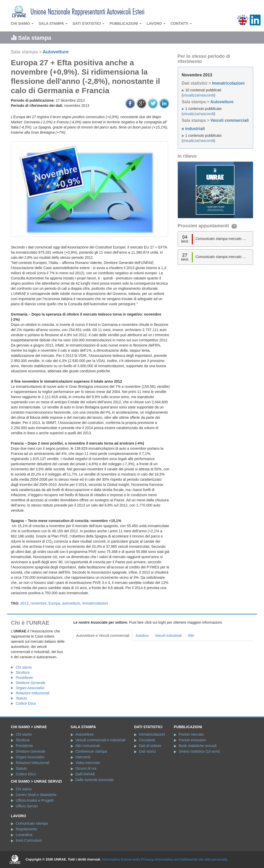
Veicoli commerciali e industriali (101, 740)
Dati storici (147, 751)
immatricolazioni (95, 603)
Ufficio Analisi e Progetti (35, 800)
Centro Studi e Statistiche (36, 795)
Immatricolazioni (228, 83)
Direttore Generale (31, 683)
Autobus (142, 636)
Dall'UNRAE (85, 774)
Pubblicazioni (126, 23)
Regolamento (26, 829)
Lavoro (156, 23)
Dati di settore (150, 746)
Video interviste (88, 763)
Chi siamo (22, 23)
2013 (24, 603)
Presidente (24, 678)
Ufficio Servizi (27, 806)
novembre (38, 603)
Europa (54, 603)
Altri (191, 636)
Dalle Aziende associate (95, 780)
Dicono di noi (86, 768)
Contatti (181, 23)
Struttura (23, 672)
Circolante (147, 740)
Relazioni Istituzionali (33, 693)
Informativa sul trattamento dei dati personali (191, 859)
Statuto (21, 698)
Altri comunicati (88, 746)
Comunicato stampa (32, 823)
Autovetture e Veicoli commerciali (103, 636)
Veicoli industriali (168, 636)
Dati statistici (89, 23)
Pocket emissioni (192, 740)
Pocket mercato (191, 734)
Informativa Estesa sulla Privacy (127, 859)
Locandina (24, 835)
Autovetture (56, 52)
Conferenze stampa (91, 751)
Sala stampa (53, 23)
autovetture (71, 603)
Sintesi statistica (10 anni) (199, 751)
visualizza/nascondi (198, 95)
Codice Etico (26, 703)
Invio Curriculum (29, 840)
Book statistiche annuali (198, 746)
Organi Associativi (30, 688)
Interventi (83, 757)
